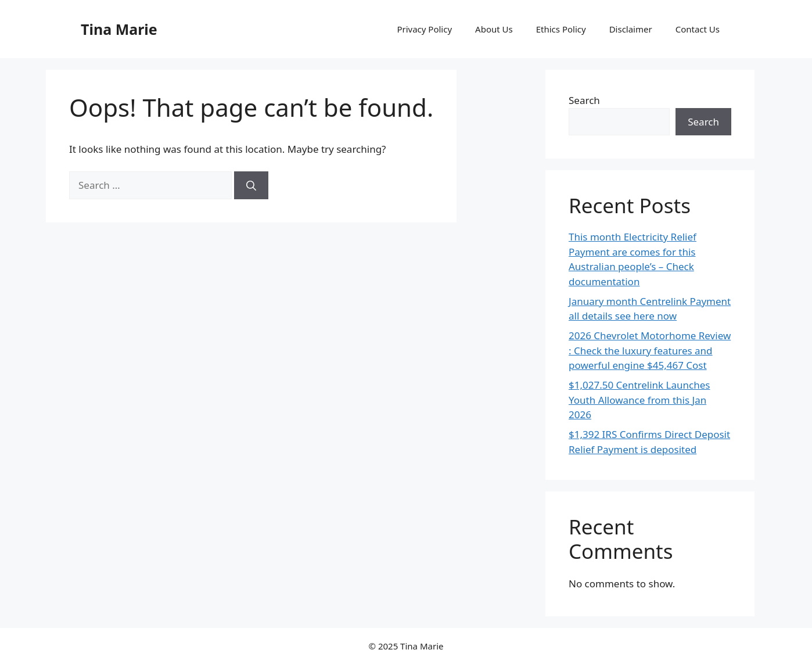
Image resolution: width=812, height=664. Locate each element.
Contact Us (698, 29)
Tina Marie (119, 29)
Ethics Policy (561, 29)
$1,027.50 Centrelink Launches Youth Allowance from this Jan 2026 (639, 400)
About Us (494, 29)
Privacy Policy (424, 29)
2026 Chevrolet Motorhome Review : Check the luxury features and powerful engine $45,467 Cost (650, 350)
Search (584, 100)
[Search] (251, 185)
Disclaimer (631, 29)
